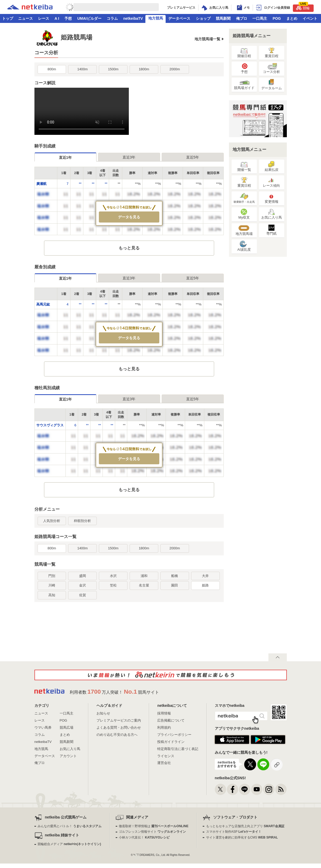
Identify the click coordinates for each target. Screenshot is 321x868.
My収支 (244, 214)
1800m (144, 69)
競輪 (303, 7)
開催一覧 (244, 166)
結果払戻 (272, 166)
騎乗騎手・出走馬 (244, 198)
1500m (113, 69)
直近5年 (193, 157)
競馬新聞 (223, 18)
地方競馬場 (244, 230)
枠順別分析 (82, 521)
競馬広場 (67, 728)
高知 (52, 595)
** (80, 184)
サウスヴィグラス (50, 425)
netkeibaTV (133, 18)
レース (44, 18)
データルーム (272, 85)
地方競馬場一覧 (207, 39)
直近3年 (129, 157)
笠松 (113, 585)
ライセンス (166, 756)
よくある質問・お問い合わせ (119, 728)
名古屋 (144, 585)
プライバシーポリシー (174, 735)
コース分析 (271, 68)
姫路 (205, 585)
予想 (68, 18)
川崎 (52, 585)
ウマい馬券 (43, 728)
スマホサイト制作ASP (234, 832)
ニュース (26, 18)
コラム (112, 18)
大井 (205, 576)
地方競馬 (156, 18)
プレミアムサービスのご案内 (119, 720)
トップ (8, 18)
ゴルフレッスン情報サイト (152, 832)
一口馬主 (260, 18)
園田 (175, 585)
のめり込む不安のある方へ (117, 735)
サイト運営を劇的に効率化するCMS (242, 837)
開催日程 (244, 53)
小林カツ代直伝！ (144, 837)
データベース (179, 18)
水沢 (113, 576)
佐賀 (83, 595)
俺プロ (242, 18)
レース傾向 (271, 182)
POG (277, 18)
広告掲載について (171, 720)
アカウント (68, 756)
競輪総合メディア (69, 844)
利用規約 (164, 728)
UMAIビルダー (89, 18)
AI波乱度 (244, 246)
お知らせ (103, 713)
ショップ (203, 18)
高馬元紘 (43, 304)
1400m (83, 69)
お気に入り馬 (272, 214)
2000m (175, 69)
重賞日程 (272, 53)
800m (52, 69)
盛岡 (83, 576)
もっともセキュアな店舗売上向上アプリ (245, 826)
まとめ (292, 18)
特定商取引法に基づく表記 (178, 749)
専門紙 (271, 230)
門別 (52, 576)
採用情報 (164, 713)
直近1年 (65, 157)
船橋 (175, 576)
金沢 (83, 585)
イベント (310, 18)
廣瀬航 (41, 184)
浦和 (144, 576)
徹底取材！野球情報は (154, 826)
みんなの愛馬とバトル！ (70, 826)
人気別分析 (52, 521)
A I (57, 18)
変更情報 (272, 198)
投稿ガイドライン (171, 742)
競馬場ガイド (244, 84)
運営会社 (164, 763)
